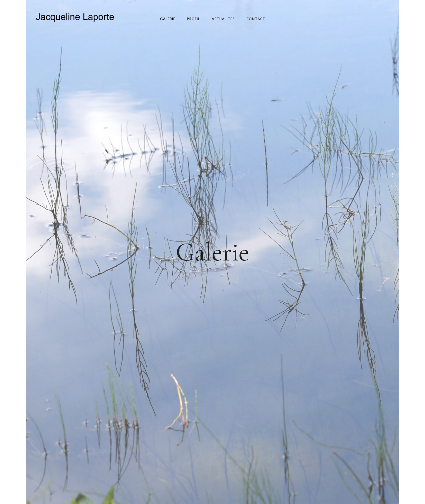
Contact (256, 19)
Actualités (223, 19)
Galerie (168, 19)
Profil (194, 19)
